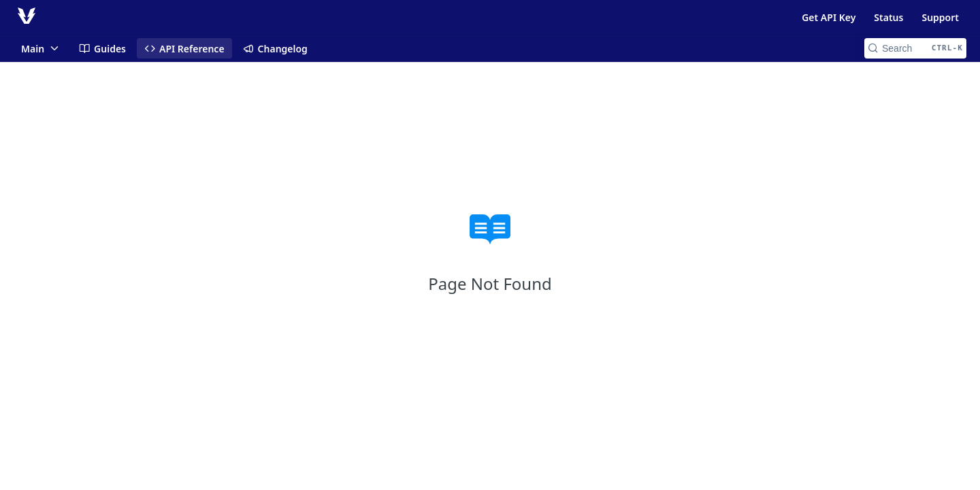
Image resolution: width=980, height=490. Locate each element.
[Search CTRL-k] (915, 48)
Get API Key (829, 17)
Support (940, 17)
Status (888, 17)
